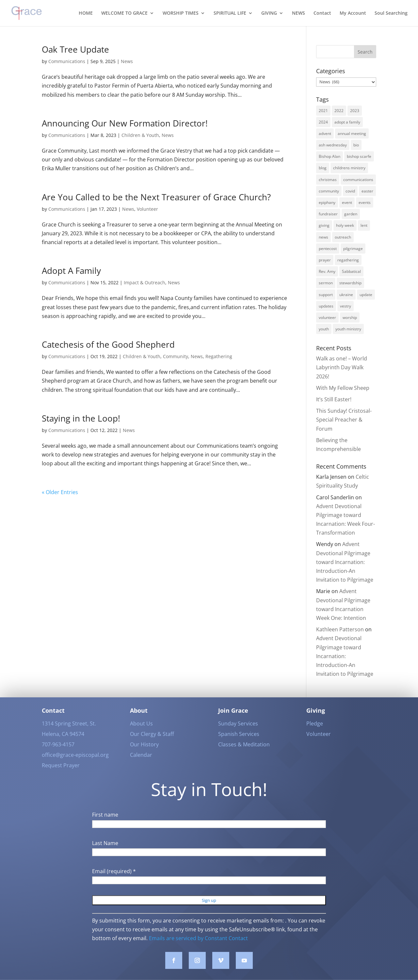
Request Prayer (61, 775)
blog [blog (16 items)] (323, 168)
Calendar (141, 765)
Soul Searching (391, 13)
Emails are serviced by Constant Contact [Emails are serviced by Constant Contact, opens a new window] (198, 948)
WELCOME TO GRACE (124, 13)
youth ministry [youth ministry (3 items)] (348, 329)
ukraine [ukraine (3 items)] (346, 295)
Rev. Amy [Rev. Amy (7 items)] (327, 271)
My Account (353, 13)
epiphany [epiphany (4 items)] (327, 202)
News (127, 61)
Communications (67, 61)
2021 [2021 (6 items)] (323, 111)
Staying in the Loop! (81, 418)
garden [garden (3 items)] (351, 214)
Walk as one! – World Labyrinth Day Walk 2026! (342, 367)
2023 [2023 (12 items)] (355, 111)
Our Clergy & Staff (152, 744)
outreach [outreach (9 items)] (343, 237)
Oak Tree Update (75, 49)
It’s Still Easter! (334, 399)
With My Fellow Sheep (343, 388)
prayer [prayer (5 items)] (325, 260)
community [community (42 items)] (329, 191)
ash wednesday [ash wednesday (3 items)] (333, 145)
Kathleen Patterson (340, 629)
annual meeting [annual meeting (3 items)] (352, 133)
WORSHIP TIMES (181, 13)
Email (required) (114, 881)
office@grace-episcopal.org (75, 765)
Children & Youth (140, 135)
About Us (141, 733)
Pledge (315, 733)
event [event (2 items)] (347, 202)
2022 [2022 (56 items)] (339, 111)
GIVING (269, 13)
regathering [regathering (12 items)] (348, 260)
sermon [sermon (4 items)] (326, 283)
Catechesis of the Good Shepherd (108, 344)
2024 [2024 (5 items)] (323, 122)
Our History (144, 754)
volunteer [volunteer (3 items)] (327, 317)
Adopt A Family (71, 271)
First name (105, 824)
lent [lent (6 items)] (364, 225)
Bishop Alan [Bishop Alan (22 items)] (330, 156)
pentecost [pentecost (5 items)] (328, 249)
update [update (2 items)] (366, 295)
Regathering (219, 356)
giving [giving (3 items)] (324, 225)
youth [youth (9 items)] (324, 329)
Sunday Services (238, 733)
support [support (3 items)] (326, 295)
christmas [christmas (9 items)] (328, 180)
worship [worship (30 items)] (350, 317)
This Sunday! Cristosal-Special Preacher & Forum (344, 420)
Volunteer (147, 209)
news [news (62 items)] (323, 237)
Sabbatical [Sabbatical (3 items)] (351, 271)
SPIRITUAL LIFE (230, 13)
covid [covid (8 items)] (350, 191)
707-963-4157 (58, 754)
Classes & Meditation (244, 754)
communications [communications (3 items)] (358, 180)
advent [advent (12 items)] (325, 133)
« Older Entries (60, 492)
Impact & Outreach (145, 282)
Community (176, 356)
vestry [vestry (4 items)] (346, 306)
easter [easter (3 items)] (367, 191)
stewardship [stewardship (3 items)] (350, 283)
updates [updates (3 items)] (326, 306)
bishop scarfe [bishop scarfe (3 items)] (359, 156)
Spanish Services (239, 744)
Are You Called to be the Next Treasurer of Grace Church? (156, 197)
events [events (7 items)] (365, 202)
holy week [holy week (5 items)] (345, 225)
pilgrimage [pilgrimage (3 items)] (353, 249)
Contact (322, 13)
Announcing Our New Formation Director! (125, 123)
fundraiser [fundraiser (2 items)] (328, 214)
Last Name (105, 853)
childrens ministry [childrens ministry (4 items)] (349, 168)
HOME (86, 13)
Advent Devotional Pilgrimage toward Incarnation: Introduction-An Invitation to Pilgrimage (345, 562)
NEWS (298, 13)
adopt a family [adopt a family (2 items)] (347, 122)
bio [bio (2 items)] (356, 145)
